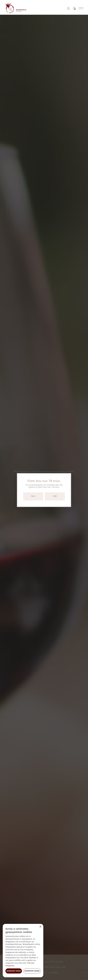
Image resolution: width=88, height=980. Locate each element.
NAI (33, 496)
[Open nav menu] (81, 8)
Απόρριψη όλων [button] (32, 971)
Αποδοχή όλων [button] (14, 971)
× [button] (40, 927)
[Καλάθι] (74, 8)
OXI (55, 496)
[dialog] (23, 951)
